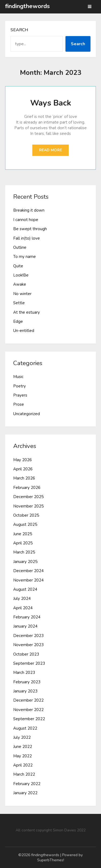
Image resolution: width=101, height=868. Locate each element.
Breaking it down (29, 210)
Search (19, 30)
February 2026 (27, 488)
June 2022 (23, 747)
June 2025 (23, 534)
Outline (20, 247)
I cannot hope (26, 220)
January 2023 (25, 691)
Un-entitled (24, 331)
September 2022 (29, 719)
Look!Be (21, 275)
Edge (18, 321)
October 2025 (26, 515)
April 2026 (23, 469)
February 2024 (27, 617)
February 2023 (27, 682)
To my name (25, 257)
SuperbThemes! (51, 860)
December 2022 (28, 700)
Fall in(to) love (27, 238)
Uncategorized (27, 414)
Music (18, 377)
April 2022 (23, 765)
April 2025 (23, 543)
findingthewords (27, 6)
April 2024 (23, 608)
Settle (19, 303)
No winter (22, 294)
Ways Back (51, 103)
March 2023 (24, 673)
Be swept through (30, 229)
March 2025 (24, 552)
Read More (50, 150)
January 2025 (25, 562)
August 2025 (25, 524)
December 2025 (28, 497)
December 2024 (28, 571)
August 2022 (25, 728)
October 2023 (26, 654)
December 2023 (28, 636)
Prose (19, 404)
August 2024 (25, 589)
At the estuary (27, 312)
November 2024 (28, 580)
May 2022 (22, 756)
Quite (18, 266)
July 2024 (22, 598)
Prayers (20, 395)
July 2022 (22, 737)
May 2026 (22, 460)
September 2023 (29, 663)
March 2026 (24, 478)
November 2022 (28, 710)
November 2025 (28, 506)
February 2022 (27, 784)
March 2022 (24, 774)
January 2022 (25, 793)
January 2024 (25, 626)
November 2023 (28, 645)
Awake (20, 284)
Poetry (20, 386)
